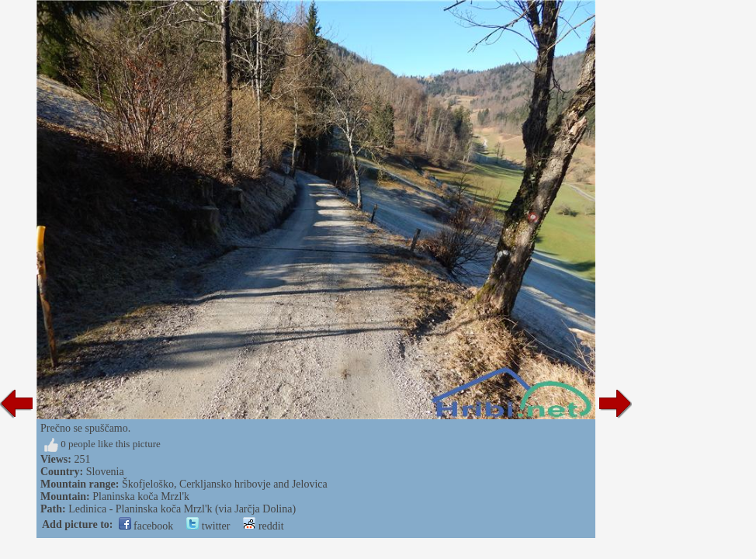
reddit (263, 526)
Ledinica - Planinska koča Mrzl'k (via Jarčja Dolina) (182, 509)
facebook (146, 526)
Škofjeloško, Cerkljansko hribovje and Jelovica (225, 484)
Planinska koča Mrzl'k (141, 497)
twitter (208, 526)
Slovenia (105, 472)
